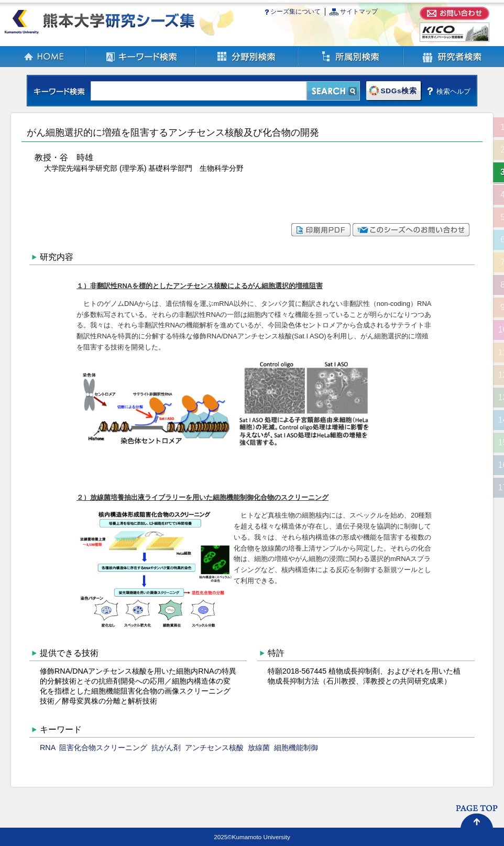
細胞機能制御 (296, 748)
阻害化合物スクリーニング (103, 748)
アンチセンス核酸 (214, 748)
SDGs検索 (398, 91)
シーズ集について (295, 12)
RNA (47, 748)
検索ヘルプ (453, 91)
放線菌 (259, 748)
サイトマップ (359, 12)
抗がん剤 (166, 748)
